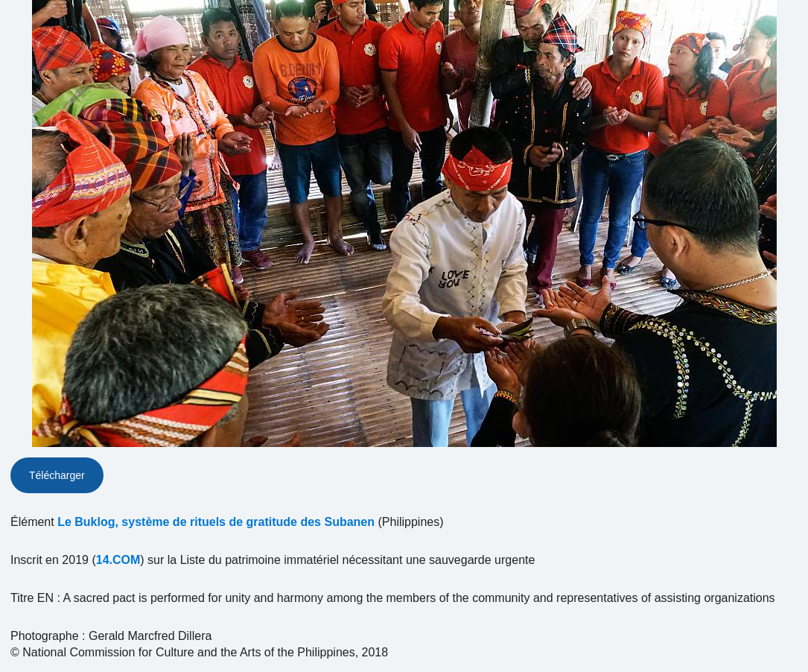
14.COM (118, 560)
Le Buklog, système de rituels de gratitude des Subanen (216, 522)
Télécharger (57, 475)
